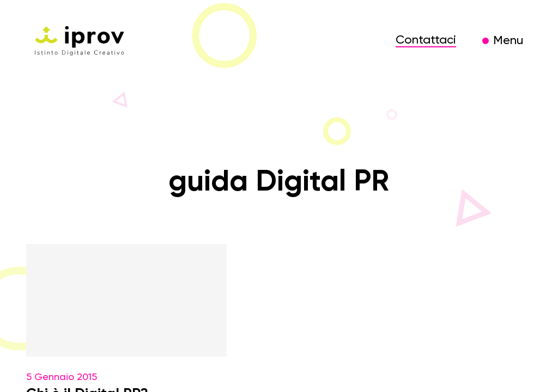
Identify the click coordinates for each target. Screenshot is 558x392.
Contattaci (426, 40)
